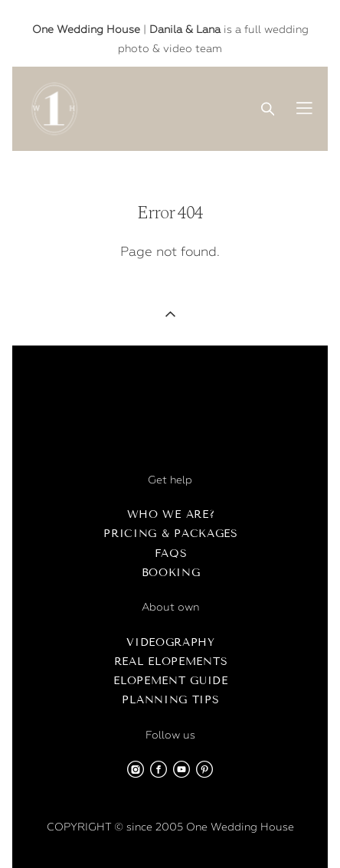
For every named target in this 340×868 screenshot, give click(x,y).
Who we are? (171, 514)
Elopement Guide (171, 681)
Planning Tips (170, 700)
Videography (171, 642)
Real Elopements (171, 662)
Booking (171, 573)
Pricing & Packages (171, 534)
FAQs (171, 554)
